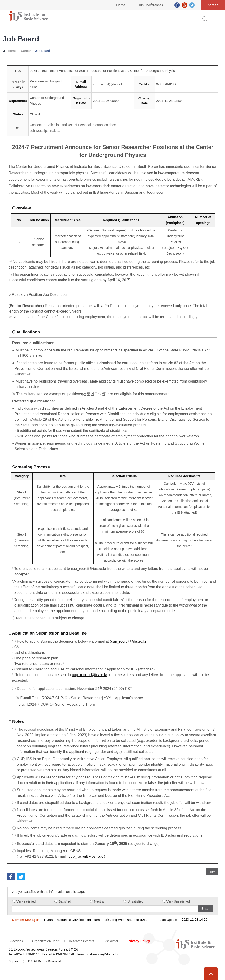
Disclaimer (111, 941)
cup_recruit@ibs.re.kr (108, 84)
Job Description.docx (45, 131)
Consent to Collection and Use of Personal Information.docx (73, 125)
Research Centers (82, 941)
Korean (213, 5)
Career (26, 51)
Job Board (43, 51)
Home (12, 51)
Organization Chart (46, 941)
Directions (16, 941)
